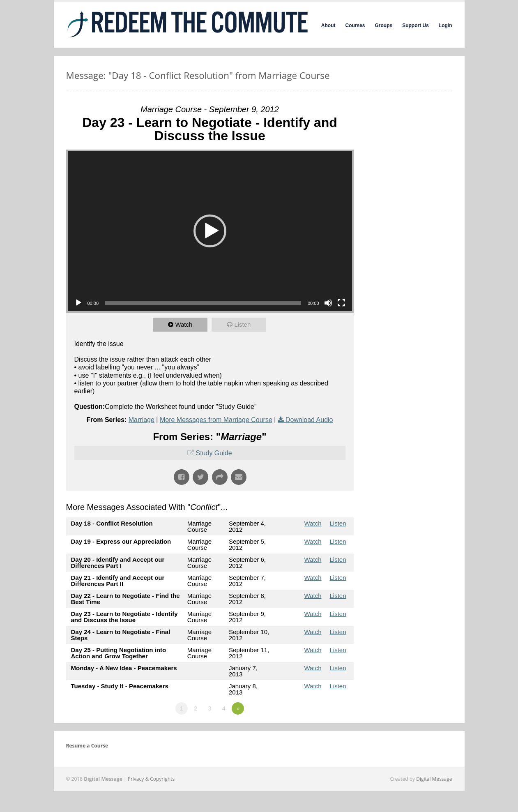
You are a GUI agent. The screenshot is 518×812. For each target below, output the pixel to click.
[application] (210, 231)
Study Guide (214, 453)
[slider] (203, 303)
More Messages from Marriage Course (216, 420)
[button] (210, 231)
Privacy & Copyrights (151, 779)
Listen (243, 324)
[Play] (78, 303)
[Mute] (328, 303)
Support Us (416, 25)
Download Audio (309, 420)
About (328, 25)
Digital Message (434, 779)
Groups (384, 25)
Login (445, 25)
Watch (184, 324)
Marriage (142, 420)
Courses (355, 25)
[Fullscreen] (341, 303)
